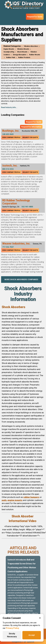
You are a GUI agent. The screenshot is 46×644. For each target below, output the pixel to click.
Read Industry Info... (9, 107)
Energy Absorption (20, 55)
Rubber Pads (11, 57)
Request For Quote (35, 17)
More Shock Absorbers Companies (21, 280)
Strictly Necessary (12, 635)
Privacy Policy (12, 628)
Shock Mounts (22, 52)
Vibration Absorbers (31, 46)
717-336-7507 (8, 247)
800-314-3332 (8, 169)
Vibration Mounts (23, 49)
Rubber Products (24, 57)
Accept (32, 635)
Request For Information (31, 127)
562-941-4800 (27, 207)
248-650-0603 (8, 134)
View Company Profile (11, 137)
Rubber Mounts (35, 55)
